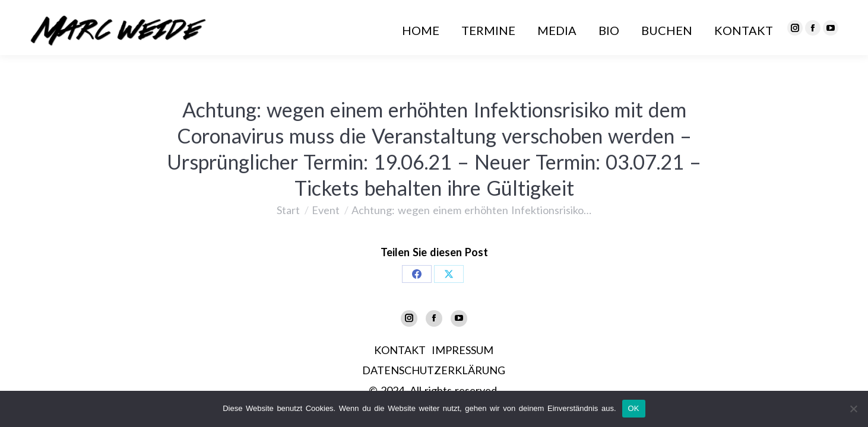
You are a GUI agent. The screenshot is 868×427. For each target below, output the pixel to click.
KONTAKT (400, 350)
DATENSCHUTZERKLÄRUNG (434, 370)
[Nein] (853, 409)
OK (634, 408)
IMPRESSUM (462, 350)
